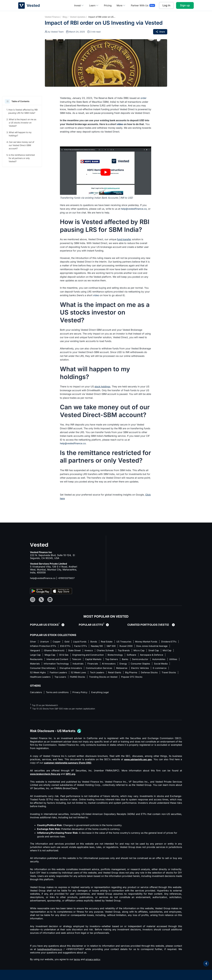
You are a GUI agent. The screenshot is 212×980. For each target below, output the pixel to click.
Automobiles (58, 664)
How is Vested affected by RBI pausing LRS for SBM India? (23, 111)
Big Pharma (54, 678)
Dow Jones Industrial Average (47, 651)
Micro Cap (36, 655)
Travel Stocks (94, 678)
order (144, 98)
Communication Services (158, 669)
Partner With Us (140, 5)
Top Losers (138, 678)
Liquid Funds (83, 642)
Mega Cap (97, 655)
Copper (58, 642)
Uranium (45, 642)
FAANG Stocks (156, 678)
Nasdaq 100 (121, 646)
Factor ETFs (103, 646)
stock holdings (103, 387)
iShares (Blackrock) (93, 651)
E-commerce (75, 674)
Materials (87, 664)
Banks (173, 660)
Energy (34, 669)
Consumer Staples (52, 669)
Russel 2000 (153, 646)
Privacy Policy (83, 698)
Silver (33, 642)
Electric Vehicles (55, 674)
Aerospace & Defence (56, 660)
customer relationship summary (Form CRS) (69, 769)
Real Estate (112, 642)
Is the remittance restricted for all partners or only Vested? (22, 158)
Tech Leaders (158, 674)
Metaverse (36, 674)
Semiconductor (38, 664)
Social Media (74, 669)
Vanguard (73, 651)
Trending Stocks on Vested (45, 683)
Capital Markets (139, 660)
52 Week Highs (95, 674)
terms (77, 965)
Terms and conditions (59, 698)
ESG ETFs (87, 646)
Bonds (98, 642)
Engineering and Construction (138, 655)
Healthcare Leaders (117, 678)
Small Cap (52, 655)
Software (35, 660)
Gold (69, 642)
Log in (166, 5)
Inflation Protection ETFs (64, 646)
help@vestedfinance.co (134, 209)
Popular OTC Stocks (75, 683)
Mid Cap (66, 655)
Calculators (36, 698)
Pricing (108, 5)
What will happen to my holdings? (20, 134)
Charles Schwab (147, 651)
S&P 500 (137, 646)
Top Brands (167, 651)
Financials (147, 664)
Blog (65, 17)
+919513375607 (67, 578)
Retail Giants (37, 678)
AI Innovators (164, 664)
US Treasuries (130, 642)
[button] (7, 101)
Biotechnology (166, 655)
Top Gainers (158, 660)
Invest (79, 5)
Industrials (132, 664)
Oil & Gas (112, 655)
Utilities (73, 664)
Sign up (185, 5)
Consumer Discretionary (98, 669)
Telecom (121, 660)
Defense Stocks (74, 678)
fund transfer (124, 239)
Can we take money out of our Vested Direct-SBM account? (21, 145)
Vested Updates (78, 17)
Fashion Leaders (117, 674)
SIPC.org (73, 780)
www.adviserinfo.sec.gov (138, 765)
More (121, 5)
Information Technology (109, 664)
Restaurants (79, 660)
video (120, 124)
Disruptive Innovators (128, 669)
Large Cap (81, 655)
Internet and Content (101, 660)
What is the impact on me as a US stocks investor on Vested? (23, 123)
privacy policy (93, 965)
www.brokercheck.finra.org (46, 780)
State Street (115, 651)
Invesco (130, 651)
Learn (94, 5)
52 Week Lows (139, 674)
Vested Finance (52, 17)
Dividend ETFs (38, 646)
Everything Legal (104, 698)
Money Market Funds (153, 642)
